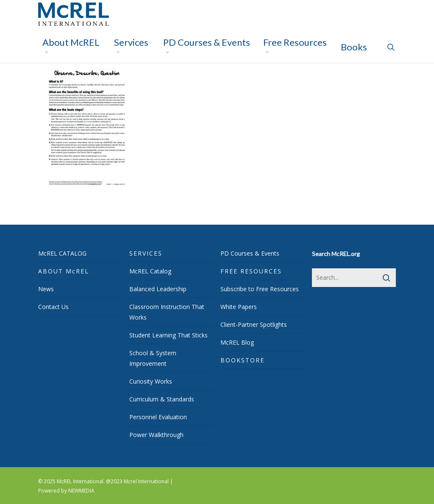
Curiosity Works (151, 381)
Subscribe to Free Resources (260, 289)
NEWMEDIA (81, 491)
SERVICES (146, 253)
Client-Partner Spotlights (254, 324)
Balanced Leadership (158, 289)
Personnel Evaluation (158, 417)
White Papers (239, 307)
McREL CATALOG (62, 253)
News (46, 289)
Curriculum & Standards (162, 399)
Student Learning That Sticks (168, 335)
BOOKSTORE (242, 360)
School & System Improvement (153, 358)
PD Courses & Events (250, 253)
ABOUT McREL (64, 271)
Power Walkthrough (156, 435)
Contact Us (53, 307)
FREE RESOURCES (251, 271)
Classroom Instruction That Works (167, 312)
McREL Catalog (150, 271)
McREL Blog (237, 342)
